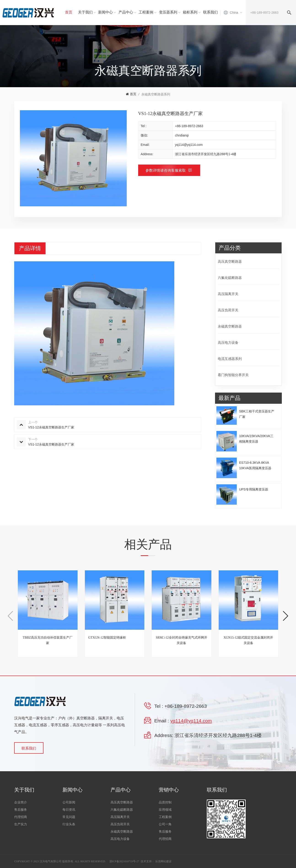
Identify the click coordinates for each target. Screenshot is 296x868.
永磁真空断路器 (230, 326)
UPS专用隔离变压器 (254, 489)
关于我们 (85, 12)
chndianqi (182, 135)
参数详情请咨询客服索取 (166, 170)
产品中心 (126, 12)
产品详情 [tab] (30, 248)
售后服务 (21, 810)
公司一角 (165, 824)
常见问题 (69, 817)
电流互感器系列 (230, 359)
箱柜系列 (190, 12)
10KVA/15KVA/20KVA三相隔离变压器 (256, 439)
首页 (69, 12)
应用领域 (165, 810)
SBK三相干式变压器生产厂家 (257, 414)
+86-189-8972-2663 (189, 126)
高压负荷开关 (228, 310)
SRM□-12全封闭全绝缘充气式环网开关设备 (182, 640)
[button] (286, 616)
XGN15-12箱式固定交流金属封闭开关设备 (248, 640)
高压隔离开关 (228, 294)
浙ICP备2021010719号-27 (124, 861)
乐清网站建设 (163, 861)
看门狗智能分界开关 (233, 375)
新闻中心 (105, 12)
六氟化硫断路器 (230, 278)
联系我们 (210, 12)
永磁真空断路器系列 (156, 94)
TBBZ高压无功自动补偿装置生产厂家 (48, 640)
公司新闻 (69, 802)
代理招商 (21, 817)
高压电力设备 (228, 342)
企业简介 (21, 802)
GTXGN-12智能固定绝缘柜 (107, 638)
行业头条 (69, 824)
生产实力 (21, 824)
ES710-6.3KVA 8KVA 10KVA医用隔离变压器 (255, 465)
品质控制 (165, 802)
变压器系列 (168, 12)
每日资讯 (69, 810)
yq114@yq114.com (189, 145)
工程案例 (146, 12)
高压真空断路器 (230, 261)
